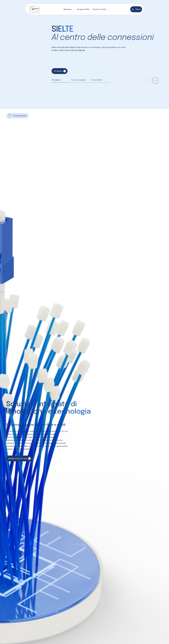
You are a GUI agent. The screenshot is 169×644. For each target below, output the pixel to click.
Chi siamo (58, 71)
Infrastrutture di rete (18, 458)
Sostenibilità (97, 80)
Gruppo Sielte (83, 9)
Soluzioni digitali (78, 80)
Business (68, 9)
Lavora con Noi (99, 9)
